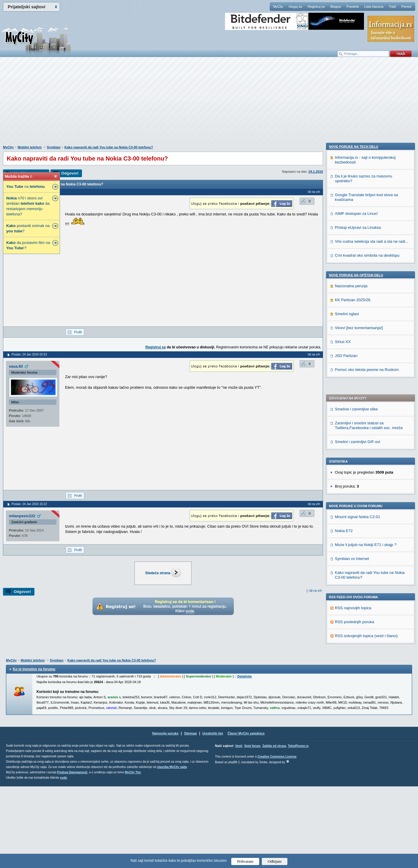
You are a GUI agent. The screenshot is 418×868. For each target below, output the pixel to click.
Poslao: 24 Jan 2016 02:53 (29, 354)
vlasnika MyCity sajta (172, 849)
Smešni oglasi (347, 662)
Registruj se (316, 7)
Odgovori (70, 173)
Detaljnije (244, 758)
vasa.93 (16, 366)
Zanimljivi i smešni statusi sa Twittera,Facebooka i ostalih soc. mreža (369, 264)
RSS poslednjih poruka (354, 461)
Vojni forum (252, 827)
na (26, 187)
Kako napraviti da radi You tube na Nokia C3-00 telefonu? (109, 147)
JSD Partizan (346, 703)
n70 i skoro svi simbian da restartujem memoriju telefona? (28, 206)
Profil (78, 332)
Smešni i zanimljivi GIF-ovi (357, 281)
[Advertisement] (209, 104)
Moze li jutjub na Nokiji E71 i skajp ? (366, 384)
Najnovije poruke (166, 815)
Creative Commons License (277, 838)
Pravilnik (353, 7)
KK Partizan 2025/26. (353, 648)
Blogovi (336, 7)
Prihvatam (245, 861)
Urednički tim (213, 815)
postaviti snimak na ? (28, 228)
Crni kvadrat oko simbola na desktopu (367, 603)
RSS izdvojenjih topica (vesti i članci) (366, 475)
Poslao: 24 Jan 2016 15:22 (29, 504)
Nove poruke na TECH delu (354, 494)
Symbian (54, 147)
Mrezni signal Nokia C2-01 (357, 356)
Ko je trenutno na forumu (34, 751)
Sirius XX (343, 690)
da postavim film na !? (28, 245)
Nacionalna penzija (351, 634)
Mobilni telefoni (30, 147)
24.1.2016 (316, 172)
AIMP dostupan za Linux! (356, 561)
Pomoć (406, 7)
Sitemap (190, 815)
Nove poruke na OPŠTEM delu (356, 623)
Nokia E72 (344, 370)
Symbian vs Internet (352, 397)
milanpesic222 (22, 516)
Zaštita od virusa (274, 827)
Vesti (239, 827)
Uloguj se (295, 7)
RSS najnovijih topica (353, 447)
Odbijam (275, 861)
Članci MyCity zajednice (246, 815)
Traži (392, 7)
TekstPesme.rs (298, 827)
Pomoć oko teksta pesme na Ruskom (367, 717)
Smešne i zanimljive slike (356, 248)
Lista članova (374, 7)
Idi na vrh (316, 591)
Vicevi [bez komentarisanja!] (359, 676)
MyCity (278, 7)
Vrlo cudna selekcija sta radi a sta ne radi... (372, 589)
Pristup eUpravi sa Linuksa (358, 575)
